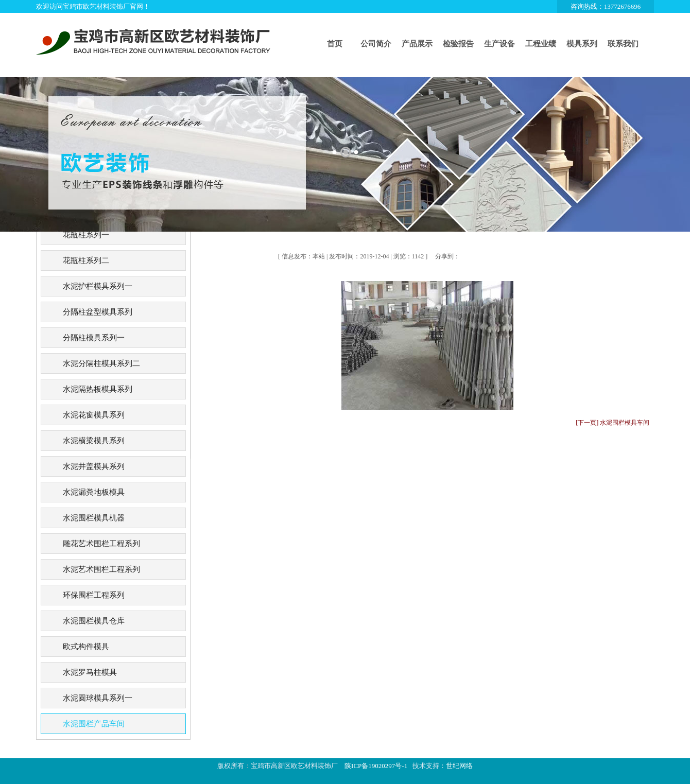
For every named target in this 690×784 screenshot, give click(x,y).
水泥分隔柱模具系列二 (101, 363)
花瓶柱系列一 (86, 235)
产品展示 (417, 44)
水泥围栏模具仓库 (94, 621)
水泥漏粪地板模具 (94, 492)
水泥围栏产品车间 (94, 724)
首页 (335, 44)
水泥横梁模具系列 (94, 441)
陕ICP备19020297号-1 (376, 766)
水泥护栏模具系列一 (98, 286)
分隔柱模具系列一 (94, 338)
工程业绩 (541, 44)
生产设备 (499, 44)
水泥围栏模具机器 (94, 518)
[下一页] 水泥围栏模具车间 (613, 423)
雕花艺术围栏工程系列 (101, 544)
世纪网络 (459, 766)
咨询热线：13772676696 (606, 6)
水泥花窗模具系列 (94, 415)
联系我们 (623, 44)
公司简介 (376, 44)
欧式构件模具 (86, 647)
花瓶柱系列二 (86, 260)
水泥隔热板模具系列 (98, 389)
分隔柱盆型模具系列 (98, 312)
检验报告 (458, 44)
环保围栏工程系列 (94, 595)
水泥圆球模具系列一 (98, 698)
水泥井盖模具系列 (94, 466)
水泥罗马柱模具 (90, 672)
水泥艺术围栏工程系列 (101, 569)
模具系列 (582, 44)
